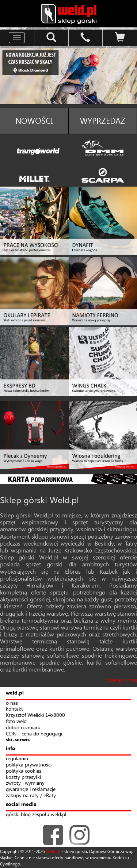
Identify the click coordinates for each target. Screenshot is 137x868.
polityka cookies (24, 771)
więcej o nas (122, 680)
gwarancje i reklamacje (31, 789)
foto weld (16, 721)
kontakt (14, 709)
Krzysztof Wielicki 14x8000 (35, 715)
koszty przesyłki (23, 777)
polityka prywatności (29, 765)
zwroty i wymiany (25, 783)
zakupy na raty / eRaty (31, 796)
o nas (12, 703)
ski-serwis (18, 740)
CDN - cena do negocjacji (34, 734)
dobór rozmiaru (23, 728)
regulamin (17, 759)
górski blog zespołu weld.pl (36, 815)
